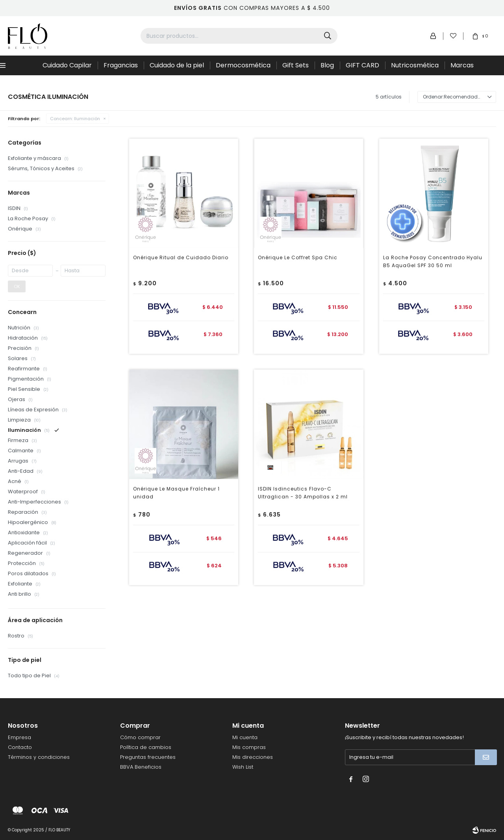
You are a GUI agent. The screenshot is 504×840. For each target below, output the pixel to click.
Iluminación (75, 119)
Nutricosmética (415, 65)
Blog (327, 65)
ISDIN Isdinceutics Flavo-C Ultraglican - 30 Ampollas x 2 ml (303, 493)
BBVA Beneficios (141, 767)
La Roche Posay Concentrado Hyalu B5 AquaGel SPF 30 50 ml (433, 261)
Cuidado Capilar (67, 65)
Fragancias (121, 65)
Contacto (20, 747)
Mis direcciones (253, 757)
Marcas (462, 65)
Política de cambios (146, 747)
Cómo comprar (140, 737)
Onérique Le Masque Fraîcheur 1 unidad (176, 493)
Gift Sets (296, 65)
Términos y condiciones (39, 757)
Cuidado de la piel (177, 65)
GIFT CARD (362, 65)
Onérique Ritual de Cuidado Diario (181, 257)
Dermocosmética (243, 65)
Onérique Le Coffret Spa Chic (298, 257)
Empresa (19, 737)
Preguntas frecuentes (148, 757)
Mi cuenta (245, 737)
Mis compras (249, 747)
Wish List (243, 767)
